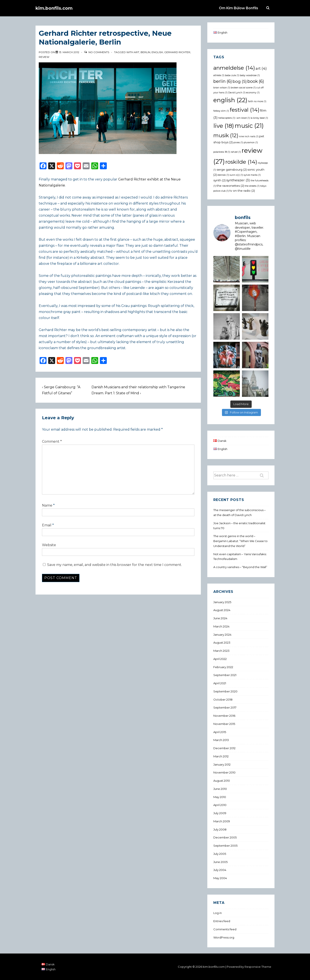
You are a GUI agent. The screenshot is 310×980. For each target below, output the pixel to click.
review (44, 57)
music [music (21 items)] (249, 126)
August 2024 (222, 610)
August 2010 (222, 781)
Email (47, 525)
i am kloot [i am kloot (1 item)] (243, 118)
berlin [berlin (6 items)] (223, 81)
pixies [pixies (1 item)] (238, 143)
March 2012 (221, 756)
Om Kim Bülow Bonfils (239, 8)
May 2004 (220, 878)
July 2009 (220, 813)
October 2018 (223, 700)
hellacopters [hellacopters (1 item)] (227, 118)
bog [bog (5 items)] (240, 81)
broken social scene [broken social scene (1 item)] (243, 88)
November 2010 (224, 772)
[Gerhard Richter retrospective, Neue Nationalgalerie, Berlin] (69, 52)
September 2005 (225, 846)
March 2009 (222, 821)
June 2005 (220, 862)
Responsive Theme (258, 967)
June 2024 (220, 618)
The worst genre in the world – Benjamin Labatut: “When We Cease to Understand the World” (240, 541)
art (137, 52)
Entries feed (222, 921)
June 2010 (220, 789)
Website (49, 545)
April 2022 (220, 659)
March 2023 (221, 651)
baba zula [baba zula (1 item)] (232, 75)
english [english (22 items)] (230, 100)
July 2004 (220, 870)
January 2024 (222, 635)
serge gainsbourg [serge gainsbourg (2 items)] (232, 169)
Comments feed (225, 929)
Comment (52, 441)
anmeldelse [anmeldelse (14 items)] (234, 68)
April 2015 (220, 732)
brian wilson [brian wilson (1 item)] (222, 88)
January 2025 (222, 602)
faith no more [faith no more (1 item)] (257, 101)
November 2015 (224, 724)
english (157, 52)
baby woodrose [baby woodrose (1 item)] (250, 75)
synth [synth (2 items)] (219, 180)
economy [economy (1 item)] (253, 93)
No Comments (99, 52)
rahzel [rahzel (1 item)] (236, 152)
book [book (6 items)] (256, 81)
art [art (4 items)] (261, 68)
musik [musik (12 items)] (226, 135)
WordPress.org (224, 937)
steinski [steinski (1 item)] (223, 175)
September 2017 (225, 707)
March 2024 (221, 626)
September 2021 (225, 675)
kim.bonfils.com (54, 8)
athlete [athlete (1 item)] (219, 75)
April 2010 (220, 805)
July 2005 (220, 854)
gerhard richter (177, 52)
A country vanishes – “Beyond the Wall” (240, 567)
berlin (145, 52)
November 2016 (224, 716)
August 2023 (222, 643)
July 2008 (220, 829)
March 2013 (221, 740)
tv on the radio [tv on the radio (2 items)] (242, 191)
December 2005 (225, 837)
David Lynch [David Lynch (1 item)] (237, 93)
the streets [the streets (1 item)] (252, 186)
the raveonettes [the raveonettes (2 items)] (230, 186)
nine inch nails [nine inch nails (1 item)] (249, 136)
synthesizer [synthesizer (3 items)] (238, 180)
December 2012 (224, 748)
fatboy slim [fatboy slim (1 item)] (221, 111)
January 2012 (222, 764)
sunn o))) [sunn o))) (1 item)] (236, 175)
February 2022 (223, 667)
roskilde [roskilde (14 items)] (241, 162)
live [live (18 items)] (224, 126)
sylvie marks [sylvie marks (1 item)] (252, 175)
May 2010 (220, 797)
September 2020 (225, 691)
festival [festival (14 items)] (245, 110)
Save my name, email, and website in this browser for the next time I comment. (115, 565)
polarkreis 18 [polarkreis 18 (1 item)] (222, 152)
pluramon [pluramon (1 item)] (251, 143)
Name (47, 505)
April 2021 (220, 683)
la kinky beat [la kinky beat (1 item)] (259, 118)
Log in (218, 913)
